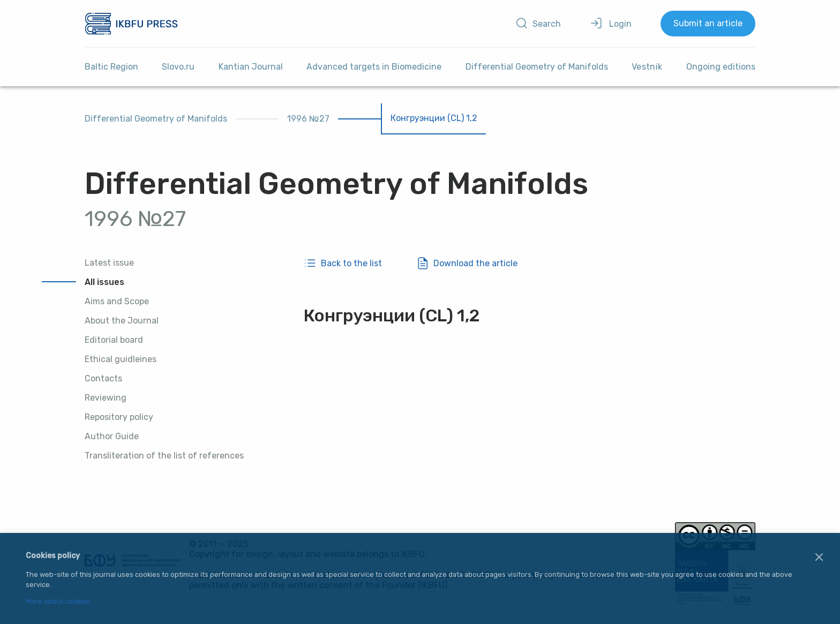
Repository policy (119, 417)
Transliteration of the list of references (164, 456)
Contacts (103, 378)
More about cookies (58, 602)
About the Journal (122, 321)
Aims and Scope (117, 301)
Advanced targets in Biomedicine (374, 67)
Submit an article (708, 23)
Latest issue (109, 263)
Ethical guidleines (121, 359)
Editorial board (114, 340)
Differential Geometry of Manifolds (537, 67)
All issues (104, 282)
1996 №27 (308, 119)
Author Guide (112, 436)
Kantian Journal (251, 67)
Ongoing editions (721, 67)
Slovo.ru (178, 67)
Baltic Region (111, 67)
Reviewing (106, 398)
